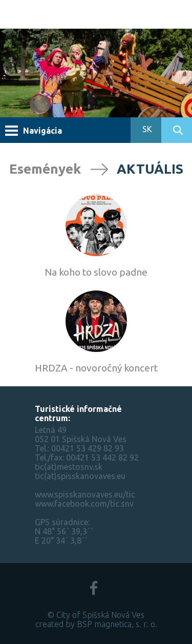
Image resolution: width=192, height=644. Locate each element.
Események (45, 169)
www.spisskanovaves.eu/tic (85, 494)
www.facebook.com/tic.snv (84, 504)
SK (146, 129)
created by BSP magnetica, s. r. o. (96, 624)
